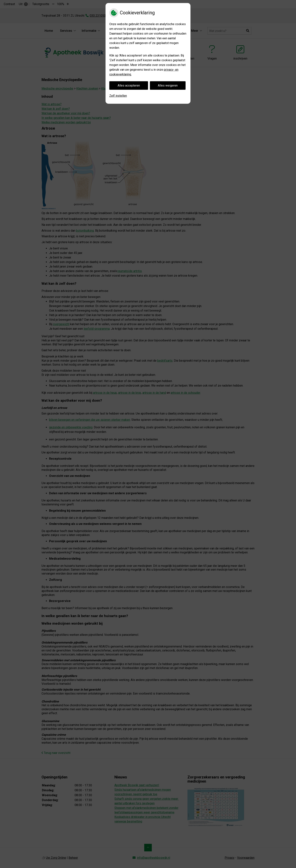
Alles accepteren (129, 85)
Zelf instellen (118, 96)
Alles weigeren (168, 85)
